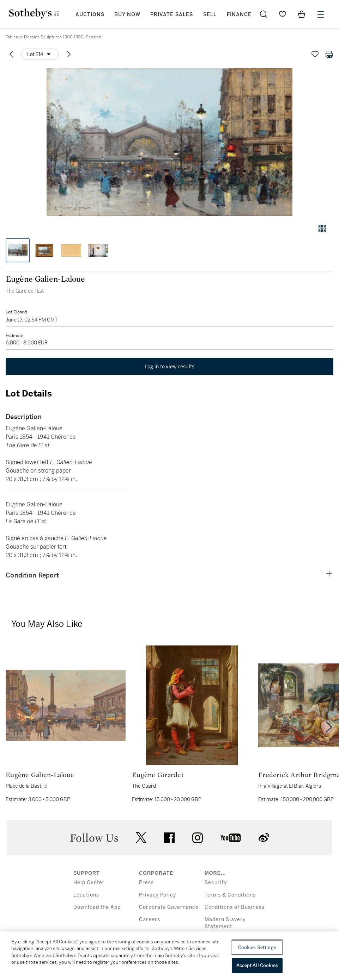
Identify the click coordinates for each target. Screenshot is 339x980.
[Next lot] (69, 54)
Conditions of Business (235, 907)
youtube (231, 838)
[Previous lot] (11, 54)
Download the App (97, 907)
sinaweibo (264, 838)
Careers (150, 920)
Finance (239, 15)
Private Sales (172, 15)
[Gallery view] (322, 229)
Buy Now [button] (127, 15)
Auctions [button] (90, 15)
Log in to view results (170, 367)
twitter (141, 838)
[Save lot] (315, 54)
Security (216, 883)
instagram (198, 838)
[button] (169, 142)
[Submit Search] (264, 14)
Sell (210, 15)
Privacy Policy (158, 895)
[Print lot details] (329, 54)
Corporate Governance (169, 907)
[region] (169, 956)
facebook (169, 838)
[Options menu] (40, 54)
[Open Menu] (321, 14)
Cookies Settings (257, 947)
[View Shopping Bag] (302, 14)
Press (146, 883)
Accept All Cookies (257, 965)
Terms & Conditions (230, 895)
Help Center (89, 883)
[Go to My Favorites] (283, 14)
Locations (86, 895)
